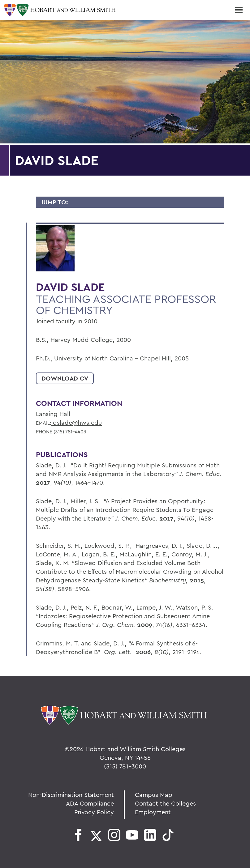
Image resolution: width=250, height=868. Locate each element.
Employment (153, 812)
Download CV (65, 378)
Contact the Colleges (165, 803)
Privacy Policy (94, 812)
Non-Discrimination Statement (71, 795)
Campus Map (154, 795)
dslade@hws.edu (76, 422)
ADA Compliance (90, 803)
